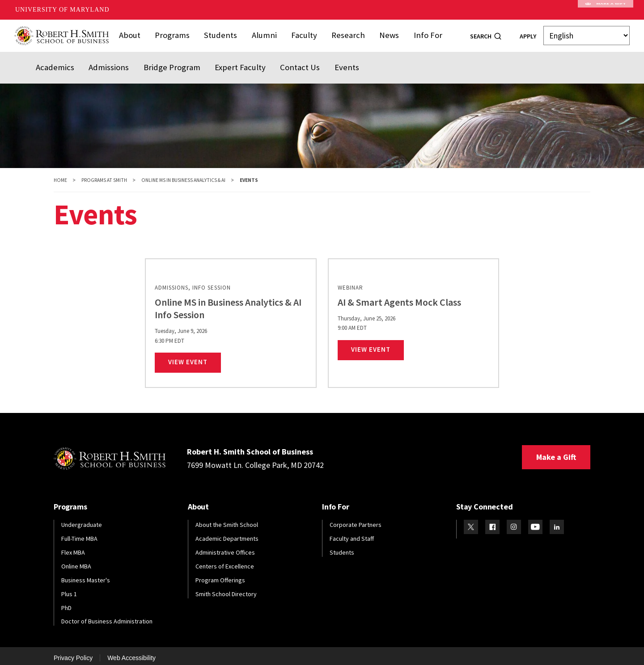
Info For (420, 33)
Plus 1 (69, 589)
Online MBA (76, 561)
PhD (66, 602)
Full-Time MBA (79, 533)
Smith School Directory (226, 589)
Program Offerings (220, 575)
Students (225, 33)
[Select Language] (587, 33)
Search (481, 34)
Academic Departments (227, 533)
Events (322, 59)
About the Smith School (227, 520)
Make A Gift (606, 10)
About (138, 33)
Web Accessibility (131, 653)
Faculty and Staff (352, 533)
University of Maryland (62, 10)
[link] (231, 318)
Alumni (265, 33)
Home (60, 175)
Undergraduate (82, 520)
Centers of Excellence (225, 561)
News (383, 33)
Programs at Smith (104, 175)
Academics (53, 59)
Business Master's (86, 575)
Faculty (303, 33)
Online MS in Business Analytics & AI (183, 175)
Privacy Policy (73, 653)
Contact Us (278, 59)
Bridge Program (161, 59)
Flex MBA (73, 547)
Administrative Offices (225, 547)
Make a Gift (556, 452)
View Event (195, 357)
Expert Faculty (223, 59)
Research (345, 33)
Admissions (102, 59)
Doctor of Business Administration (107, 616)
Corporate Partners (356, 520)
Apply (528, 34)
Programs (179, 33)
